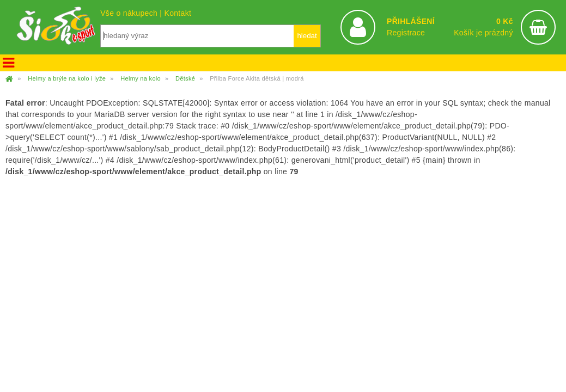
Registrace (406, 33)
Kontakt (178, 13)
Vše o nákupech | (132, 13)
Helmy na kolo (141, 78)
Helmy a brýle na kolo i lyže (67, 78)
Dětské (185, 78)
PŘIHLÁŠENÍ (411, 21)
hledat (307, 36)
